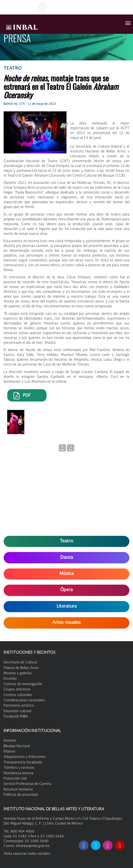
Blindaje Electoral (17, 746)
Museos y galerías (18, 673)
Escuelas (10, 679)
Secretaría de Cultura (20, 662)
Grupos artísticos (17, 689)
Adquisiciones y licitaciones (25, 757)
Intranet (10, 741)
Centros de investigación (23, 684)
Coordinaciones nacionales (24, 700)
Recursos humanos (18, 789)
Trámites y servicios (19, 768)
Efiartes (10, 752)
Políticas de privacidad (21, 795)
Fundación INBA (16, 717)
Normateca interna (18, 773)
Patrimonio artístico (19, 706)
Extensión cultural (17, 711)
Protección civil (15, 779)
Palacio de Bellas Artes (21, 668)
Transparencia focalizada (23, 762)
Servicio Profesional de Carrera (27, 784)
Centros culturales (18, 695)
